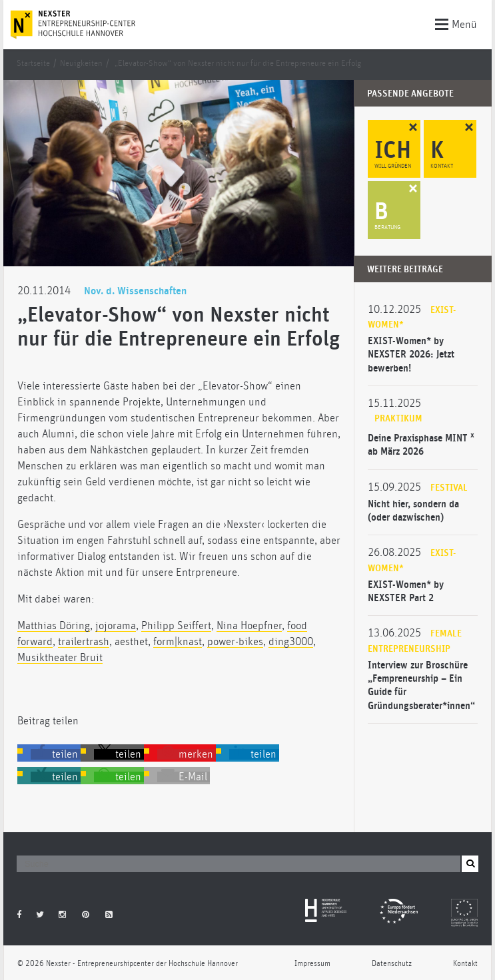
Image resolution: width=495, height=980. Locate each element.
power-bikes (235, 642)
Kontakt (465, 964)
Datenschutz (392, 964)
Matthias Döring (54, 626)
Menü (456, 23)
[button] (56, 754)
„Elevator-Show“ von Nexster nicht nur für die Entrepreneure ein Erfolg (238, 64)
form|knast (178, 642)
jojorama (116, 626)
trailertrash (84, 642)
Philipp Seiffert (176, 626)
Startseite (33, 64)
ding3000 (291, 642)
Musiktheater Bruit (60, 658)
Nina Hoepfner (249, 626)
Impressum (312, 964)
